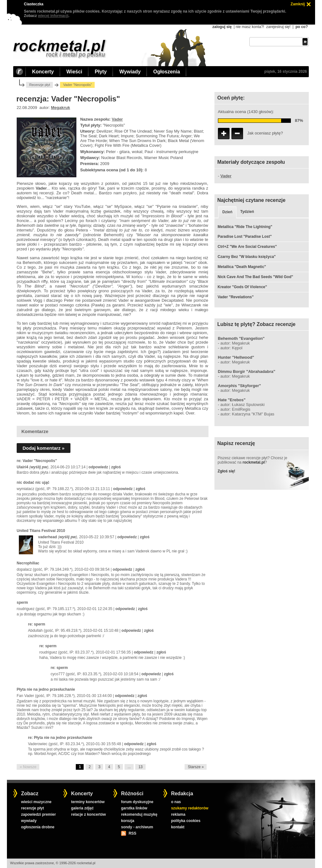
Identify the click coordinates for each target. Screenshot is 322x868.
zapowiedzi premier (39, 814)
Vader (117, 119)
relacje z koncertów (89, 814)
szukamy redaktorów (190, 808)
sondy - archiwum (137, 827)
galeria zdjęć (82, 808)
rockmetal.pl (254, 462)
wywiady (29, 821)
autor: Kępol (231, 348)
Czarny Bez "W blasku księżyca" (247, 257)
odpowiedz (98, 467)
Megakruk (61, 108)
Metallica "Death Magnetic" (242, 267)
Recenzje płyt (40, 85)
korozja (128, 821)
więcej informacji (53, 16)
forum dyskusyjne (137, 802)
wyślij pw (39, 467)
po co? (302, 27)
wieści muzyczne (36, 802)
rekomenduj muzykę (139, 814)
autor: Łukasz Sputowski (243, 405)
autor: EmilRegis (235, 409)
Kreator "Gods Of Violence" (242, 287)
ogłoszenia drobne (38, 827)
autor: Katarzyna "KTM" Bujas (247, 414)
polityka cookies (186, 821)
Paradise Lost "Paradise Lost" (245, 237)
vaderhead (47, 537)
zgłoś (116, 467)
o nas (176, 802)
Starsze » (196, 767)
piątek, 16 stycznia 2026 (286, 71)
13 (140, 767)
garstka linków (134, 808)
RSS (132, 833)
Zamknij (298, 4)
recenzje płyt (33, 808)
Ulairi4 (22, 467)
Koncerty (43, 72)
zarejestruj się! (278, 27)
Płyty (101, 72)
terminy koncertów (88, 802)
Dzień (227, 212)
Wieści (74, 72)
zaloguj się (222, 27)
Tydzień (247, 212)
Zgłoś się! (226, 471)
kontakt (178, 827)
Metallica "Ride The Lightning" (245, 227)
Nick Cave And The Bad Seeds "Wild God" (255, 277)
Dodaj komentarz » (44, 448)
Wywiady (130, 72)
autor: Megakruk (235, 343)
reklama (178, 814)
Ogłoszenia (167, 72)
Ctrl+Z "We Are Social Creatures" (247, 247)
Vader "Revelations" (236, 297)
